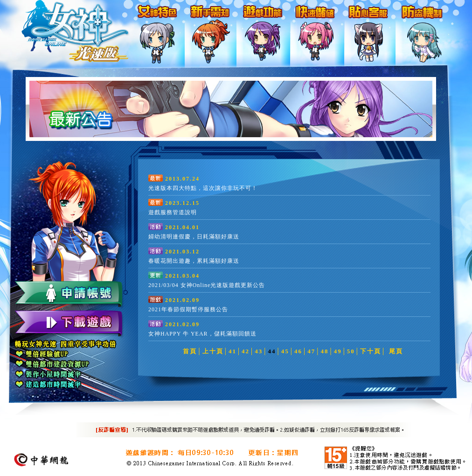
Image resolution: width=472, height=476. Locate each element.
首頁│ (192, 351)
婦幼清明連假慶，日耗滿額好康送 (194, 237)
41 (233, 351)
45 (285, 351)
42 (246, 351)
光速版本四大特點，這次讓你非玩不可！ (203, 188)
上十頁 (213, 351)
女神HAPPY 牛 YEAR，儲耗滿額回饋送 (202, 334)
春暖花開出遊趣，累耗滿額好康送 (194, 261)
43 (259, 351)
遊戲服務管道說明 (173, 212)
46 (298, 351)
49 (338, 351)
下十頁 (371, 351)
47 (311, 351)
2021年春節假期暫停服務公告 (188, 309)
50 (351, 351)
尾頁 (396, 351)
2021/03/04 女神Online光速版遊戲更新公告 (207, 285)
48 (324, 351)
